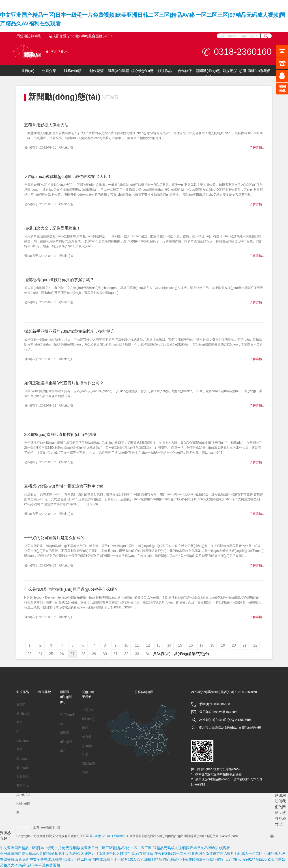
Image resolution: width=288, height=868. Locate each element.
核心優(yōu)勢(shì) (142, 74)
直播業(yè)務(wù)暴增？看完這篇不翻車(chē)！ (64, 486)
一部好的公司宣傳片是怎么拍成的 (54, 538)
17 (202, 645)
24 (40, 654)
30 (105, 654)
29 (94, 654)
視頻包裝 (23, 776)
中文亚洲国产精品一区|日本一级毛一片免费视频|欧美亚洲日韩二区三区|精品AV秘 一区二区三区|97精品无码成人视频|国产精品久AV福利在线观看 (115, 848)
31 (116, 654)
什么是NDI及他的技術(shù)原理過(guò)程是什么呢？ (71, 589)
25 (51, 654)
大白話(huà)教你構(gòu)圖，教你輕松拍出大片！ (68, 177)
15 (180, 645)
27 (73, 654)
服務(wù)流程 (118, 71)
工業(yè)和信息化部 (47, 827)
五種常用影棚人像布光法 (46, 125)
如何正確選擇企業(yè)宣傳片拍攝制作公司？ (64, 383)
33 (137, 654)
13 (159, 645)
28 (83, 654)
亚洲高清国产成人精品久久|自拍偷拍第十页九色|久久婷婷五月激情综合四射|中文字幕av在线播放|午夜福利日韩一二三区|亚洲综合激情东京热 (112, 854)
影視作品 (165, 71)
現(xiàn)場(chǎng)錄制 (23, 803)
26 (62, 654)
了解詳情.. (257, 147)
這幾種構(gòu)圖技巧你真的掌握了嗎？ (59, 280)
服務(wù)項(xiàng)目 (73, 74)
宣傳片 (21, 705)
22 (255, 645)
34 (148, 654)
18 (212, 645)
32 (126, 654)
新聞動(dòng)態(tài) (208, 74)
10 (126, 645)
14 (169, 645)
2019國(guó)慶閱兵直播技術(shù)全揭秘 (60, 435)
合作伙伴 (185, 71)
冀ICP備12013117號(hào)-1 (109, 836)
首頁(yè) (28, 71)
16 (191, 645)
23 (30, 654)
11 (137, 645)
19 (223, 645)
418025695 (244, 720)
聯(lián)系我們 (260, 71)
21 (245, 645)
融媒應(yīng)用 (234, 71)
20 (234, 645)
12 (148, 645)
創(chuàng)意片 (23, 741)
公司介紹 (49, 71)
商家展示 (23, 785)
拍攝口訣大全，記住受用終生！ (52, 228)
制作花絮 (97, 71)
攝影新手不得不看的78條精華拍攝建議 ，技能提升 (69, 331)
